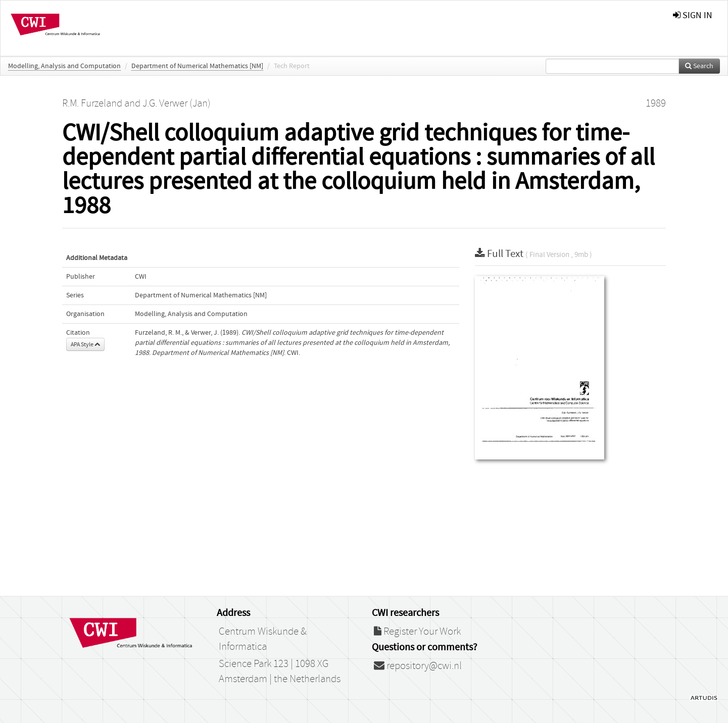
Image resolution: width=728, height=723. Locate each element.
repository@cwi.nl (418, 666)
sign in (693, 15)
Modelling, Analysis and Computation (64, 66)
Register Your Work (417, 632)
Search (699, 66)
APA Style (85, 344)
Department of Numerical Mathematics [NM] (197, 66)
